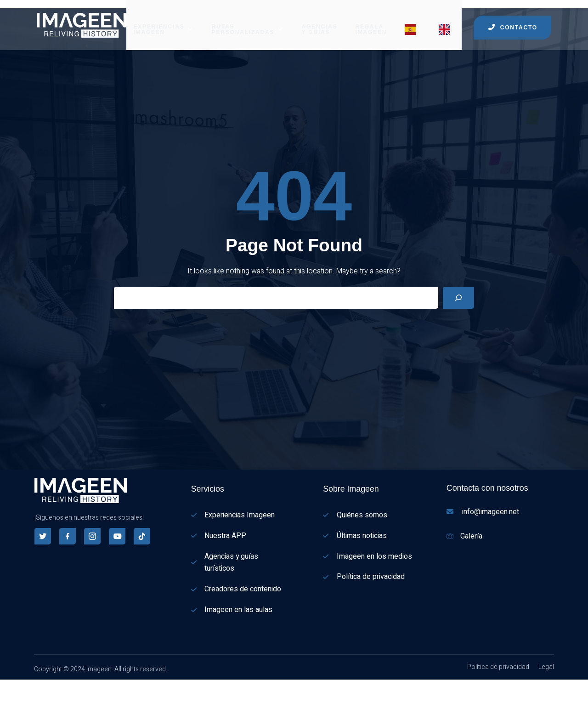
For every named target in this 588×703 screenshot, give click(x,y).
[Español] (5, 685)
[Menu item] (413, 21)
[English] (5, 697)
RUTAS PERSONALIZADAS (247, 21)
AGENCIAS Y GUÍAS (320, 21)
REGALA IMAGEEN (371, 21)
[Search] (458, 295)
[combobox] (5, 686)
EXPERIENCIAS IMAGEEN (163, 21)
